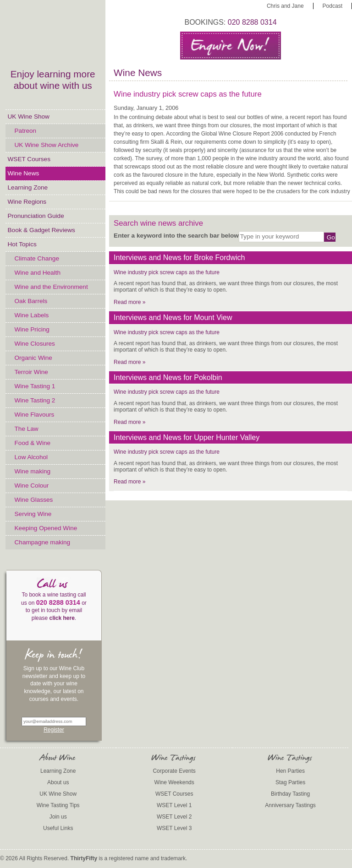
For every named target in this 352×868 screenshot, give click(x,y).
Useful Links (58, 828)
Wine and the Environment (51, 287)
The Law (27, 429)
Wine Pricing (32, 329)
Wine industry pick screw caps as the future (167, 272)
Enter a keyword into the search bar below (176, 236)
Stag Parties (290, 782)
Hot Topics (22, 244)
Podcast (333, 6)
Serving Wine (33, 514)
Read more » (129, 302)
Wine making (33, 471)
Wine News (24, 173)
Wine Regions (27, 202)
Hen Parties (290, 771)
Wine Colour (32, 486)
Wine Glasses (34, 500)
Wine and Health (38, 273)
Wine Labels (32, 315)
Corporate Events (174, 771)
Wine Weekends (174, 782)
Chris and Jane (285, 6)
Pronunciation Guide (36, 216)
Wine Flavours (35, 415)
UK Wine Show (29, 117)
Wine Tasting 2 (35, 400)
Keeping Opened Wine (46, 528)
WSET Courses (29, 159)
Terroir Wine (31, 372)
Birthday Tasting (290, 794)
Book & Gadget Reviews (41, 230)
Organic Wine (33, 358)
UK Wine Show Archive (47, 145)
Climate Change (37, 258)
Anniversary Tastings (290, 805)
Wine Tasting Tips (58, 805)
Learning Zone (28, 187)
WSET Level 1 (174, 805)
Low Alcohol (31, 457)
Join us (58, 817)
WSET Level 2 (174, 817)
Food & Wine (33, 443)
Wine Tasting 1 (35, 386)
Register (54, 730)
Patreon (26, 131)
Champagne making (43, 542)
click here (62, 618)
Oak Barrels (31, 301)
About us (58, 782)
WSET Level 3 (174, 828)
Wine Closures (35, 344)
